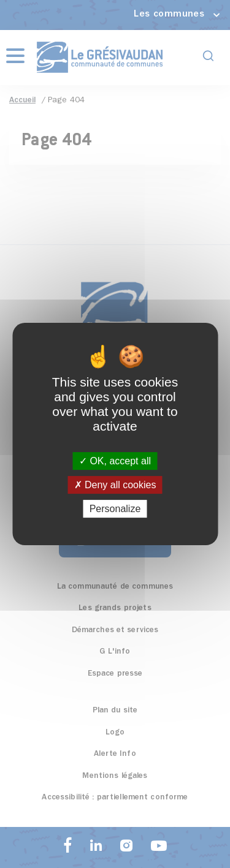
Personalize (115, 509)
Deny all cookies (115, 485)
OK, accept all (115, 461)
